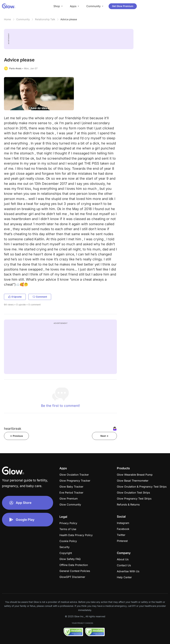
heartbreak (13, 429)
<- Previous (17, 436)
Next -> (104, 436)
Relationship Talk (45, 19)
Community (23, 19)
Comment (40, 297)
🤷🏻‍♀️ (115, 429)
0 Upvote (15, 297)
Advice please (69, 19)
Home (7, 19)
